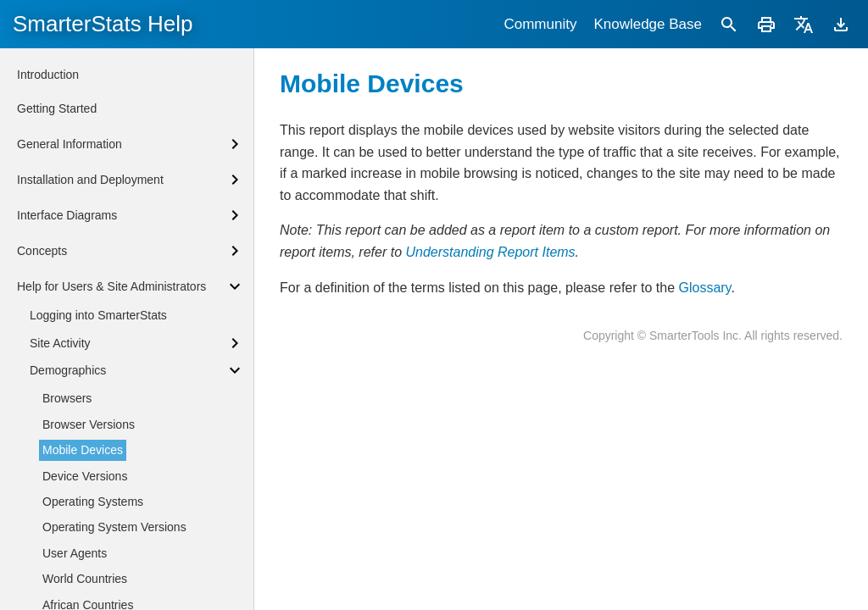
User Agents (75, 553)
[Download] (841, 24)
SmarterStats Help (103, 24)
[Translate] (804, 24)
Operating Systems (93, 502)
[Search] (729, 24)
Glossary (704, 288)
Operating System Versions (114, 527)
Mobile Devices (83, 450)
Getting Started (57, 108)
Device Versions (85, 476)
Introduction (48, 75)
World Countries (85, 579)
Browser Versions (89, 424)
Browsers (67, 398)
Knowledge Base (648, 24)
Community (540, 24)
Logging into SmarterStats (98, 315)
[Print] (766, 24)
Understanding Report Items (491, 252)
